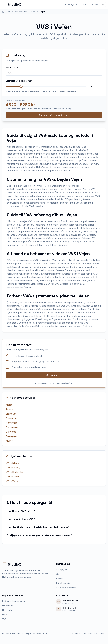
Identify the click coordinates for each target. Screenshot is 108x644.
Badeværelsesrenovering (14, 601)
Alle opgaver (71, 4)
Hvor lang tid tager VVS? (54, 519)
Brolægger (11, 436)
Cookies (76, 634)
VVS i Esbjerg (13, 468)
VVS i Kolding (13, 477)
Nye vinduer (8, 610)
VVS (4, 619)
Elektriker (11, 414)
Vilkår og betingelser (66, 588)
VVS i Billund (13, 463)
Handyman (12, 423)
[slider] (21, 86)
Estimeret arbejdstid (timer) (19, 81)
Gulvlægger (12, 427)
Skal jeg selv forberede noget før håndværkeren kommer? (54, 535)
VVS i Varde (12, 481)
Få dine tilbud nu (54, 375)
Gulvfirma (11, 432)
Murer (9, 441)
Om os (84, 4)
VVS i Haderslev (14, 472)
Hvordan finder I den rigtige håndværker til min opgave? (54, 527)
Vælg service (12, 67)
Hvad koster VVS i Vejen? (54, 511)
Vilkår (103, 634)
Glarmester (12, 418)
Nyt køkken (8, 606)
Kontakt (94, 4)
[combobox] (54, 73)
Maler (9, 405)
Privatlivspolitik (63, 583)
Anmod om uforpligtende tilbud (54, 115)
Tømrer (10, 409)
